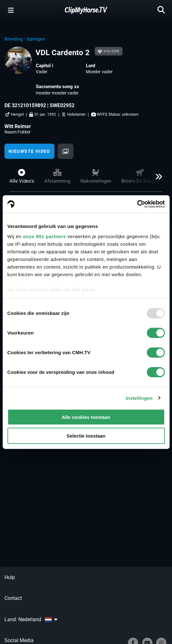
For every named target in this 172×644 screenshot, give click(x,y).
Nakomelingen (96, 177)
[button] (157, 179)
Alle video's (22, 177)
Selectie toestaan (86, 436)
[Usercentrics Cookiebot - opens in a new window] (137, 204)
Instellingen (139, 398)
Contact (13, 598)
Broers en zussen (140, 177)
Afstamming (57, 177)
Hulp (10, 577)
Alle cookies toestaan (86, 417)
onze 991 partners (44, 236)
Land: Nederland (31, 619)
